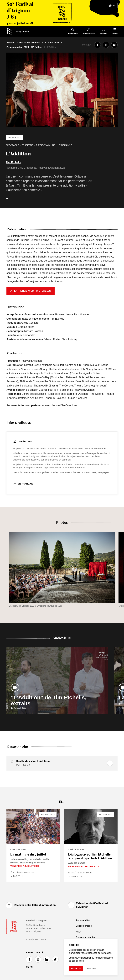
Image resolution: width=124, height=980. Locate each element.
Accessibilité (83, 920)
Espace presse (84, 926)
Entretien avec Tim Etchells (32, 291)
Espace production (86, 937)
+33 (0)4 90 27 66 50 (36, 940)
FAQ (78, 932)
